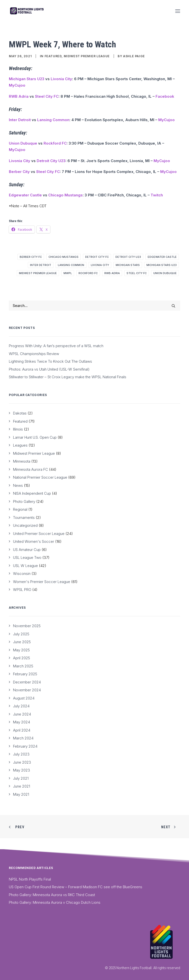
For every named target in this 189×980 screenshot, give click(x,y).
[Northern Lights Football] (27, 11)
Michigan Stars (128, 265)
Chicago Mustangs (65, 195)
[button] (178, 11)
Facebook (165, 96)
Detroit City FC (97, 257)
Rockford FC (55, 143)
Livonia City (61, 79)
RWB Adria (19, 96)
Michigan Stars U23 (27, 79)
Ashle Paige (134, 56)
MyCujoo (17, 85)
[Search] (94, 306)
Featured (53, 56)
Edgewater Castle (25, 195)
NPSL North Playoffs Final (30, 879)
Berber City (19, 172)
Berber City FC (31, 257)
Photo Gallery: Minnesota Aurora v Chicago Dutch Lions (55, 902)
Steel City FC (47, 96)
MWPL (68, 273)
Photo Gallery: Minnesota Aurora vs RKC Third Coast (52, 895)
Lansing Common (53, 120)
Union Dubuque (23, 143)
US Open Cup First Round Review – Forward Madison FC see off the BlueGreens (76, 887)
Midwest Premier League (87, 56)
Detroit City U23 (51, 161)
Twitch (157, 195)
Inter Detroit (20, 120)
